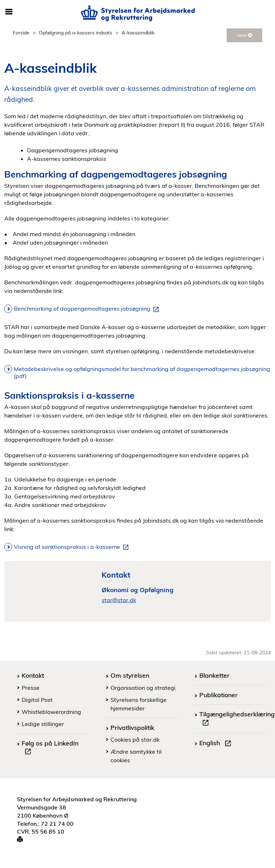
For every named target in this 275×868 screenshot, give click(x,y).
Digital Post (37, 700)
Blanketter (214, 675)
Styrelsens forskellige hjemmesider (139, 704)
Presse (31, 688)
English (217, 744)
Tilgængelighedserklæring (237, 719)
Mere (245, 35)
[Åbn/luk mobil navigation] (9, 12)
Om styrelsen (130, 675)
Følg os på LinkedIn (50, 748)
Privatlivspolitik (132, 727)
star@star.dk (119, 600)
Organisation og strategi (143, 688)
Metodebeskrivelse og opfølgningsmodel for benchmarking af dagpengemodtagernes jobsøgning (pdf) (142, 372)
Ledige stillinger (43, 724)
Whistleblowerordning (51, 712)
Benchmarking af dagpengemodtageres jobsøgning (88, 309)
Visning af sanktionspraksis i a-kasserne (73, 547)
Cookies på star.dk (135, 739)
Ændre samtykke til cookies (136, 756)
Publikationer (219, 695)
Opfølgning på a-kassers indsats (76, 32)
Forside (21, 32)
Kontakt (33, 675)
